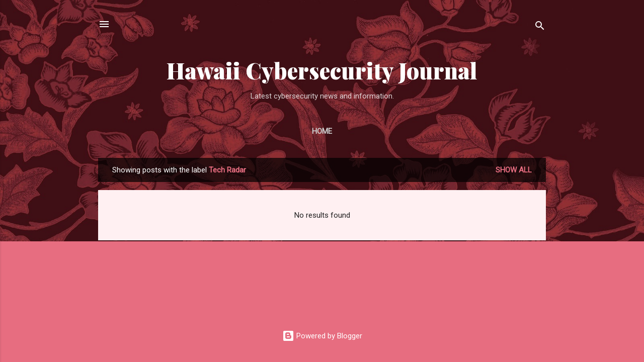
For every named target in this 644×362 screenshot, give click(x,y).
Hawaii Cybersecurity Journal (322, 70)
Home (322, 131)
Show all (514, 170)
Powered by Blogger (322, 336)
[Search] (540, 27)
